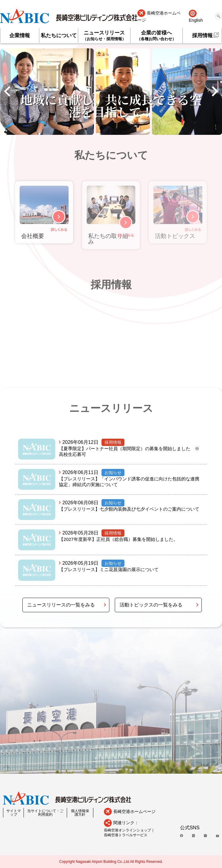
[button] (7, 92)
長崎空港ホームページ (159, 16)
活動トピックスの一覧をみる (151, 605)
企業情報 (20, 36)
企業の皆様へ (156, 36)
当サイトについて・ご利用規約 (45, 813)
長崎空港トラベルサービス (126, 835)
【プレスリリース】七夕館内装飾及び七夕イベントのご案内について (129, 509)
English (196, 20)
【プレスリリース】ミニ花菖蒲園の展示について (109, 569)
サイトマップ (14, 813)
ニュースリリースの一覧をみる (61, 605)
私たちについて (59, 36)
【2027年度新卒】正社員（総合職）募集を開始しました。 (118, 539)
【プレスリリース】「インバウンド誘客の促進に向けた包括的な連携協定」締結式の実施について (129, 482)
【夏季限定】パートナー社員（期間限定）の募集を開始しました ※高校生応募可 (129, 451)
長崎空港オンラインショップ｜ (129, 830)
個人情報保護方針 (80, 813)
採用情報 (202, 36)
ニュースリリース (104, 36)
